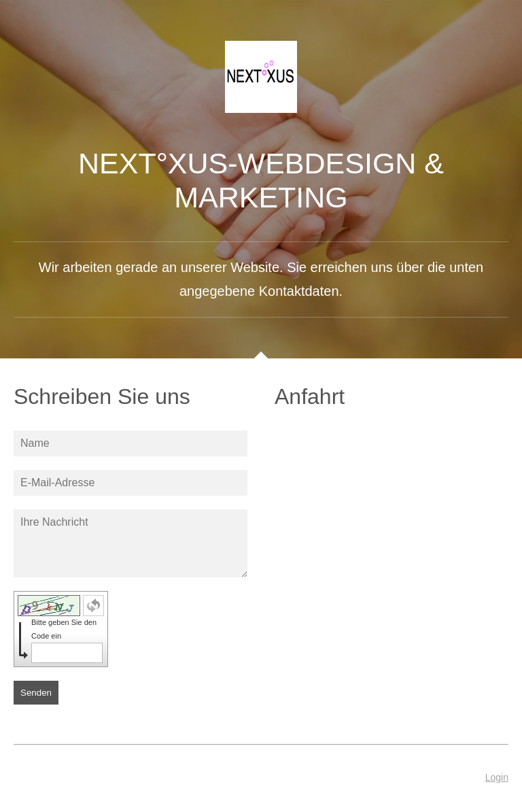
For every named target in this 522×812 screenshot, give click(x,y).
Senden (36, 693)
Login (497, 777)
